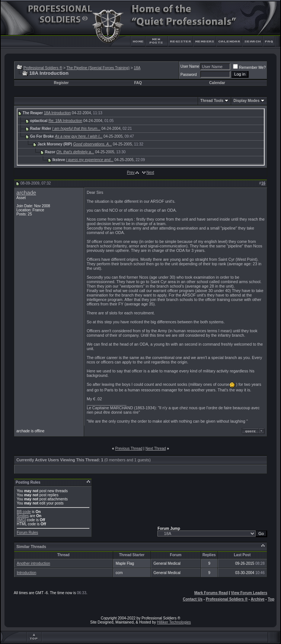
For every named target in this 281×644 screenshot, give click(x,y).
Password (189, 75)
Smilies (23, 516)
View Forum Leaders (249, 593)
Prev (131, 172)
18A (137, 68)
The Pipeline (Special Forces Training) (98, 68)
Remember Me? (249, 68)
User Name (190, 66)
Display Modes (246, 101)
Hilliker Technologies (174, 622)
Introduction (26, 573)
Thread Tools (212, 101)
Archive (258, 599)
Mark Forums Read (211, 593)
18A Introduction (57, 113)
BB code (24, 512)
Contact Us (193, 599)
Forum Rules (27, 533)
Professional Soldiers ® (43, 68)
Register (61, 83)
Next (150, 172)
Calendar (217, 83)
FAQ (138, 83)
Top (271, 599)
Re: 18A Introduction (65, 121)
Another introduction (33, 563)
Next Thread (156, 448)
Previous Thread (129, 448)
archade (26, 193)
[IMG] (21, 520)
